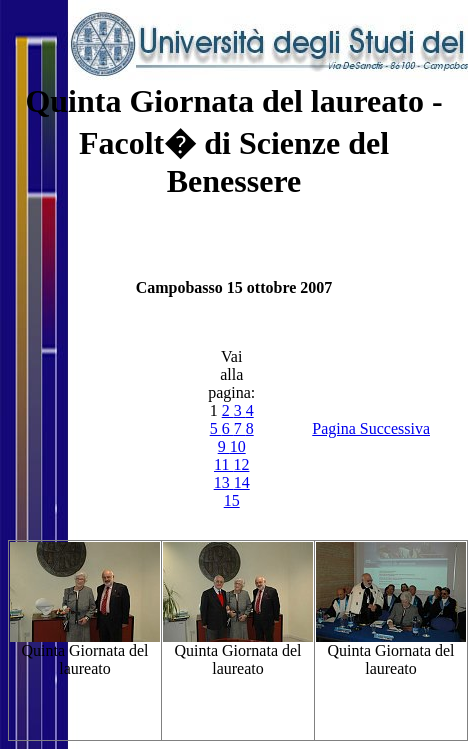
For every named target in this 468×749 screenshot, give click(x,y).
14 (242, 482)
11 (223, 464)
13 (224, 482)
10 (238, 446)
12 (241, 464)
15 (232, 500)
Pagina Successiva (371, 428)
